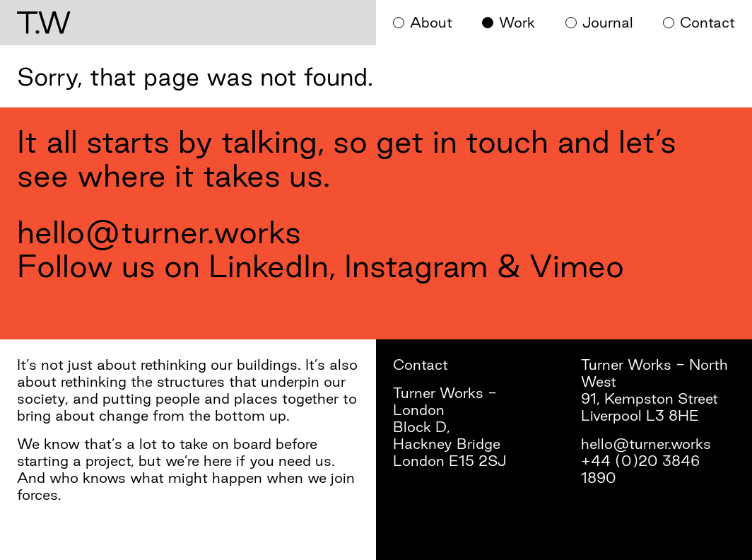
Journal (608, 22)
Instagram (416, 266)
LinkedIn (269, 266)
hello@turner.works (159, 232)
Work (517, 22)
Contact (707, 22)
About (431, 22)
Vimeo (577, 266)
